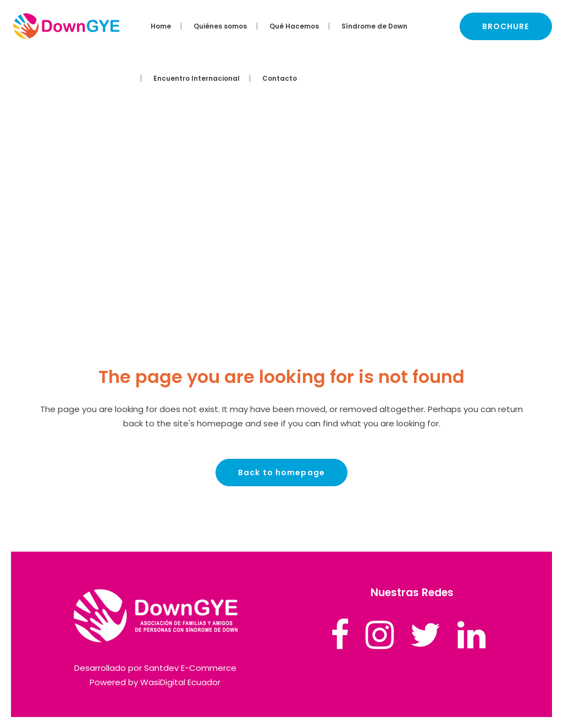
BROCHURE (506, 26)
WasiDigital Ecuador (180, 682)
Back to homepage (281, 473)
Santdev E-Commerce (190, 668)
